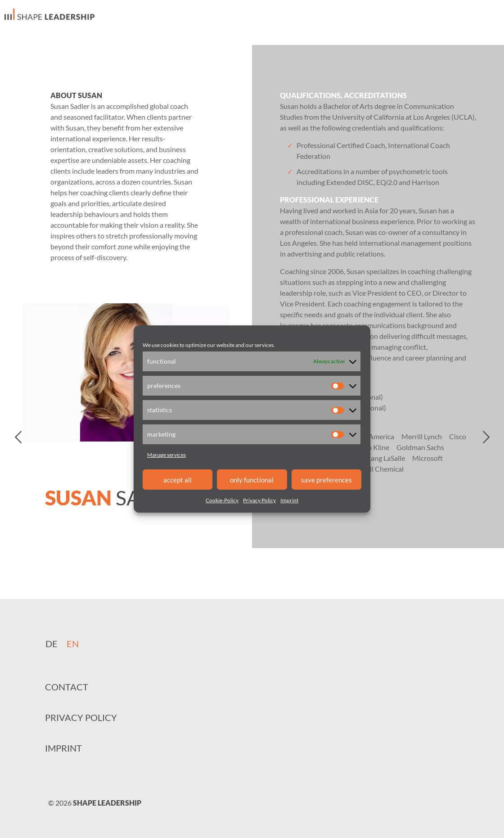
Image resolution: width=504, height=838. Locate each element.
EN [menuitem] (73, 644)
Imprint (289, 500)
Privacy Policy (259, 500)
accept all (178, 480)
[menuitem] (52, 643)
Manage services (166, 455)
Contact (67, 687)
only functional (252, 480)
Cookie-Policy (222, 500)
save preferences (326, 480)
